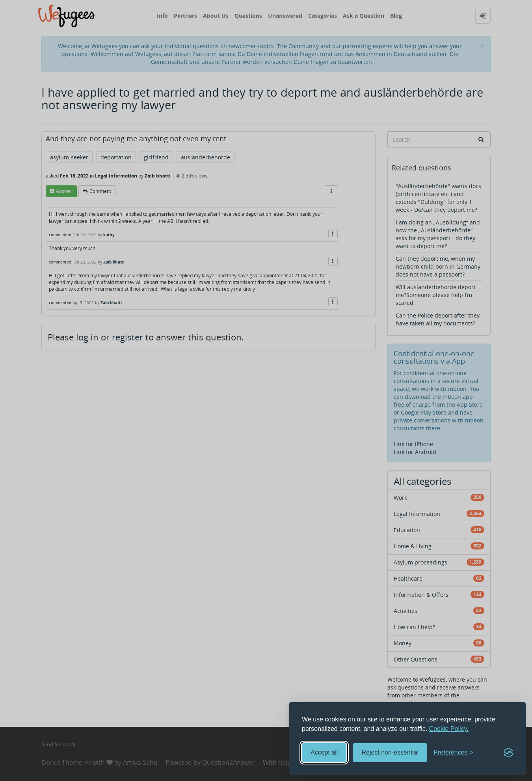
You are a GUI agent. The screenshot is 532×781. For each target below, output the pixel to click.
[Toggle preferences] (453, 753)
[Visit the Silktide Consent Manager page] (508, 753)
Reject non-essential (390, 752)
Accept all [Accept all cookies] (324, 752)
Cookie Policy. (449, 729)
